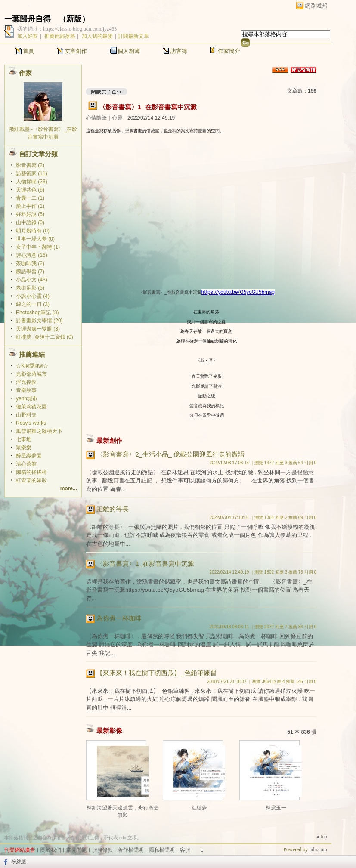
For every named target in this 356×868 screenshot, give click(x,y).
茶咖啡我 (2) (30, 263)
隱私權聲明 (162, 850)
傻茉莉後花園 (31, 407)
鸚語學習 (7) (30, 272)
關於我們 (51, 850)
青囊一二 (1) (30, 198)
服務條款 (102, 850)
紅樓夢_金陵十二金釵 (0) (45, 337)
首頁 (28, 51)
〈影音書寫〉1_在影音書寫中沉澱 (148, 107)
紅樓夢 (199, 808)
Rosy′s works (31, 423)
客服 (185, 850)
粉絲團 (19, 862)
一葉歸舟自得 (28, 19)
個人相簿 (129, 51)
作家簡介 (229, 51)
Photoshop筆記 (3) (37, 312)
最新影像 (109, 731)
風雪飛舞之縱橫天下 (39, 431)
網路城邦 (316, 6)
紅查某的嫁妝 (31, 480)
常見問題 (77, 850)
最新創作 (109, 440)
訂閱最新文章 (133, 36)
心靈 (117, 118)
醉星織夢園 (29, 456)
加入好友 (28, 36)
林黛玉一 (276, 808)
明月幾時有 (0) (33, 231)
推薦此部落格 (60, 36)
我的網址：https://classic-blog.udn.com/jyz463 (67, 29)
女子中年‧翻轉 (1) (38, 247)
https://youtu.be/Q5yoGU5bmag (238, 292)
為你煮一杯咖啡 (119, 618)
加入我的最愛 (97, 36)
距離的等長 (113, 509)
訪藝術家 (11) (32, 173)
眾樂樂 (24, 448)
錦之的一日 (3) (33, 304)
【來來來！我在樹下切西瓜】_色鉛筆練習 (156, 673)
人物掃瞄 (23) (32, 182)
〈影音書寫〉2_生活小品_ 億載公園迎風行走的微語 (170, 454)
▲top (321, 837)
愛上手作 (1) (30, 206)
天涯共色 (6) (30, 190)
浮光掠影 (26, 382)
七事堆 (24, 439)
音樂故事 (26, 390)
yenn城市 (27, 398)
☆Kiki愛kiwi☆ (32, 366)
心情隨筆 (96, 118)
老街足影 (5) (30, 288)
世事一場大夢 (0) (35, 239)
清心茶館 (26, 464)
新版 (74, 19)
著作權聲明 (131, 850)
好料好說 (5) (30, 214)
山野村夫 (26, 415)
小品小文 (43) (32, 280)
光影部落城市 (31, 374)
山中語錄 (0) (30, 222)
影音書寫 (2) (30, 165)
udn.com (318, 849)
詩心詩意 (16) (32, 255)
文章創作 (76, 51)
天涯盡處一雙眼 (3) (38, 329)
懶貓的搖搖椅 (31, 472)
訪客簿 (179, 51)
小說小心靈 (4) (33, 296)
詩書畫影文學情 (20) (39, 321)
